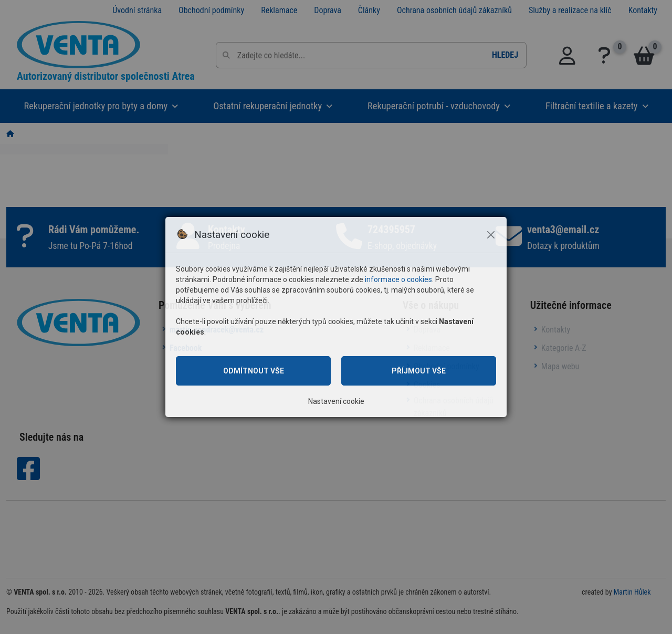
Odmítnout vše (254, 371)
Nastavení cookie (336, 401)
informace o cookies (398, 279)
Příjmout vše (419, 371)
